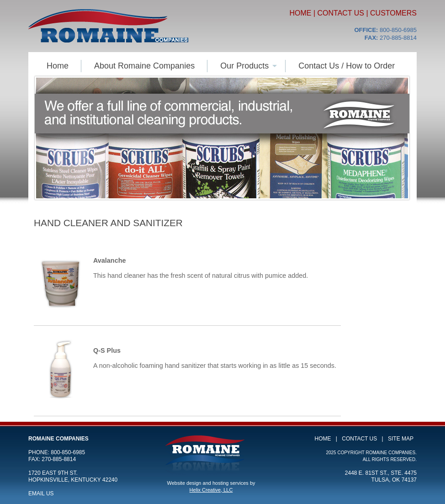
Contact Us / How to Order (347, 66)
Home (300, 13)
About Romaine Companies (144, 66)
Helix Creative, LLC (211, 490)
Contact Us (341, 13)
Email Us (41, 493)
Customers (393, 13)
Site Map (401, 439)
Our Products (244, 66)
